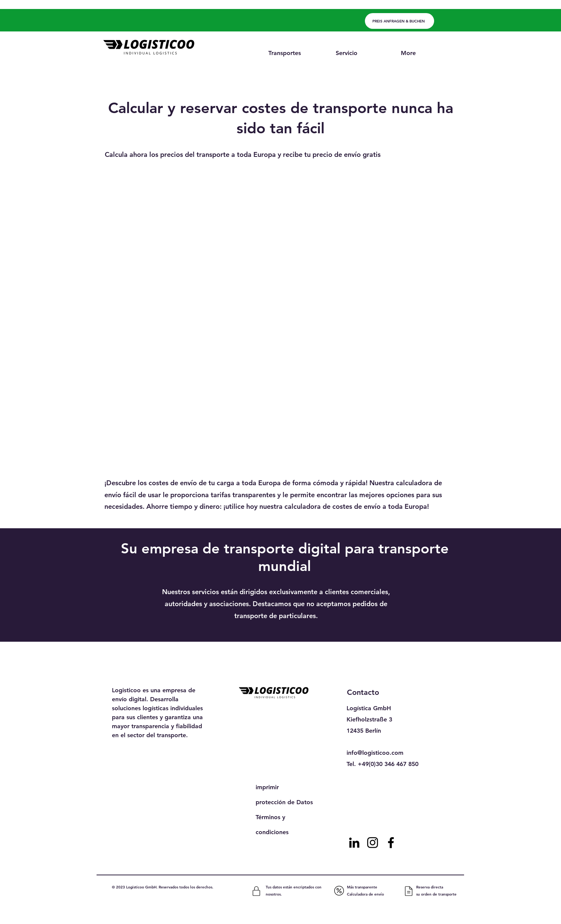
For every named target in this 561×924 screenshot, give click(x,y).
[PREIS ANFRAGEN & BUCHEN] (400, 21)
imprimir (267, 787)
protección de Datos (284, 802)
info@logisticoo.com (375, 753)
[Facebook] (391, 843)
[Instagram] (373, 843)
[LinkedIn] (354, 843)
